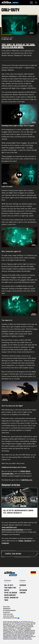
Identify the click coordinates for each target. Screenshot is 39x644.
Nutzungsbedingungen (9, 611)
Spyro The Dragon (11, 593)
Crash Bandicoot (10, 595)
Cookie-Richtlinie (8, 614)
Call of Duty (9, 585)
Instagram (23, 590)
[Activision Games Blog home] (11, 574)
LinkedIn (23, 593)
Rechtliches (6, 607)
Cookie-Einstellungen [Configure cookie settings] (8, 616)
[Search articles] (36, 3)
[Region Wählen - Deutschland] (33, 573)
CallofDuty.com (27, 480)
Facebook (23, 585)
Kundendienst (7, 609)
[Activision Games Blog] (10, 3)
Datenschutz (7, 612)
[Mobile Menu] (31, 3)
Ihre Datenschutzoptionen (11, 618)
